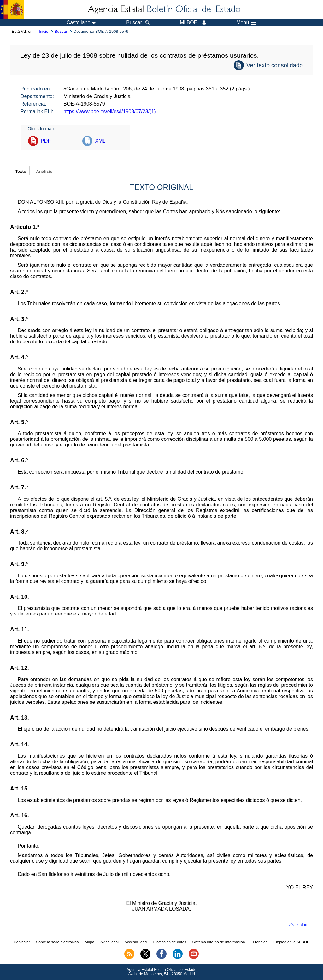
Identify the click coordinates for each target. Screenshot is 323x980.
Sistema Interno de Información (219, 942)
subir (302, 925)
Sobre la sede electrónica (57, 942)
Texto (21, 171)
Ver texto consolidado (275, 65)
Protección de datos (169, 942)
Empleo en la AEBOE (291, 942)
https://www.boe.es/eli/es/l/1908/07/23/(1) (110, 111)
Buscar (61, 31)
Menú (246, 23)
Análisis (44, 171)
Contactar (22, 942)
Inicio (44, 31)
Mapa (90, 942)
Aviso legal (109, 942)
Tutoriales (259, 942)
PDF (46, 141)
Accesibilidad (136, 942)
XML (100, 141)
